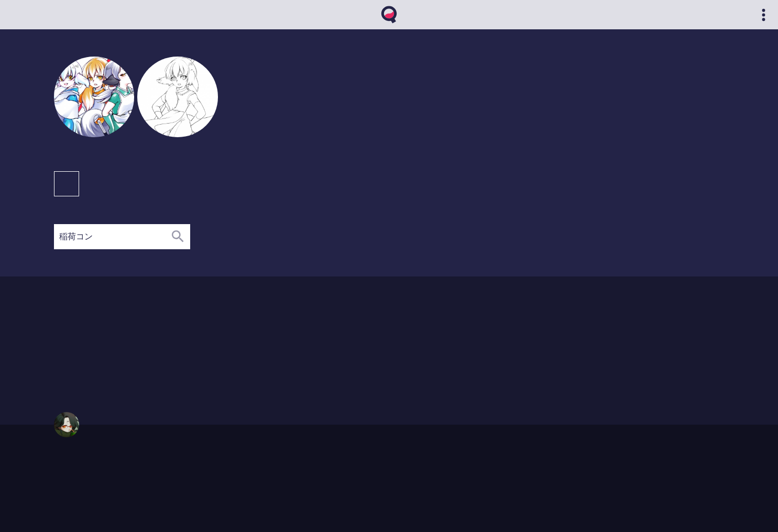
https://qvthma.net (78, 468)
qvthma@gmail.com (81, 478)
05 (114, 340)
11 (135, 350)
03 (93, 340)
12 (146, 350)
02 (83, 340)
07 (135, 360)
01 (83, 350)
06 (124, 360)
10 (156, 370)
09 (124, 340)
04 (103, 340)
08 (114, 350)
